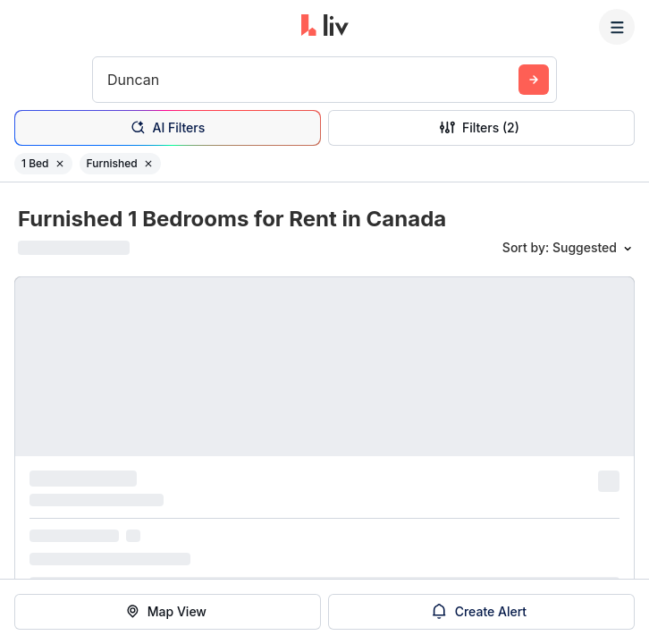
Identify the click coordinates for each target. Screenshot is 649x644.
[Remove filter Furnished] (148, 164)
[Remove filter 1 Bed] (60, 164)
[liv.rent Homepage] (325, 27)
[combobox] (110, 80)
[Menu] (617, 27)
